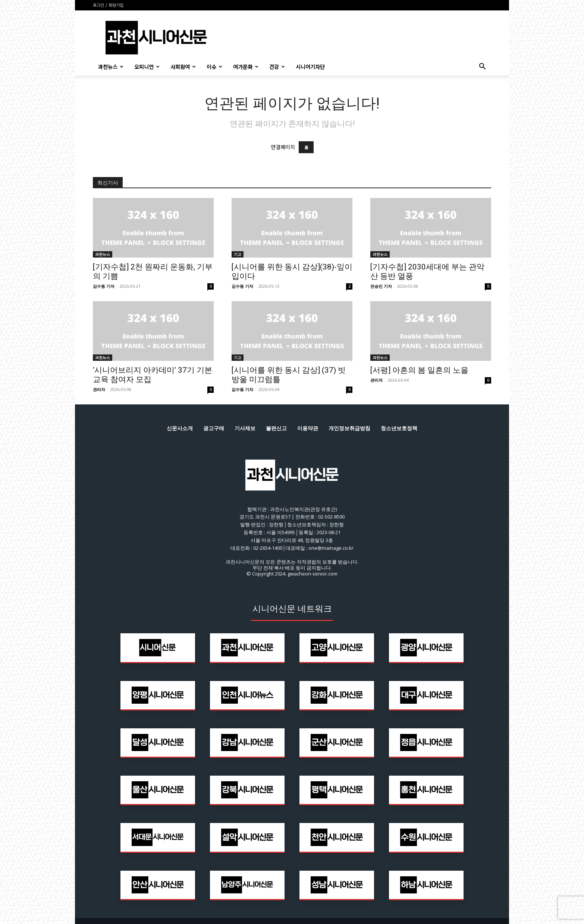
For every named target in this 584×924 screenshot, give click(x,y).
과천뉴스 (111, 67)
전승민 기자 (381, 286)
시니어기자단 (310, 67)
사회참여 (183, 67)
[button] (482, 67)
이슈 (214, 67)
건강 (277, 67)
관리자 (99, 389)
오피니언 (147, 67)
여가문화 (246, 67)
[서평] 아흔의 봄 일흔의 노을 (419, 370)
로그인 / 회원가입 (108, 5)
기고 (238, 254)
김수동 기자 (104, 286)
